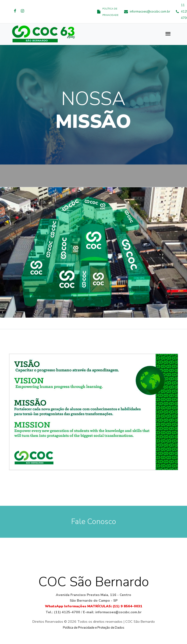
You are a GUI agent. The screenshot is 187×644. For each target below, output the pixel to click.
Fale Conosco (94, 522)
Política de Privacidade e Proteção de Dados (94, 628)
